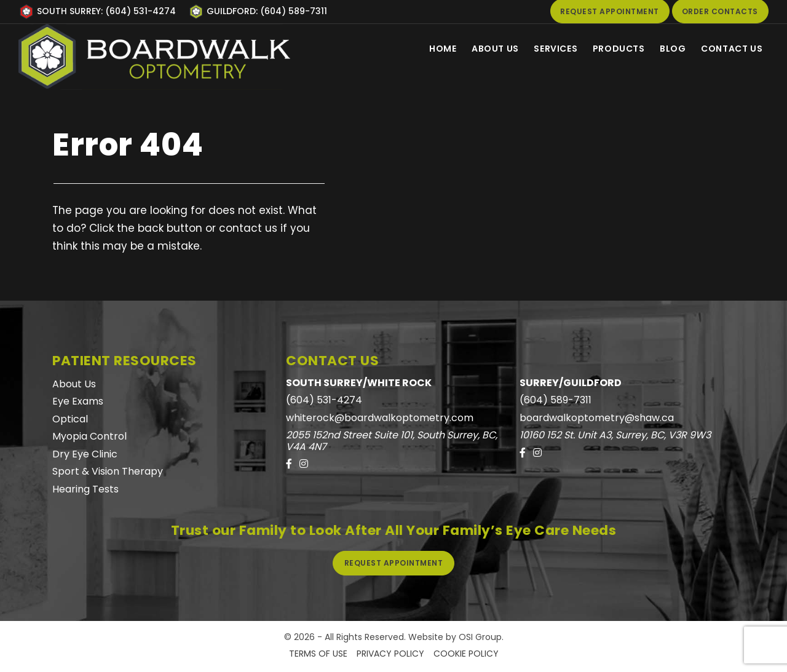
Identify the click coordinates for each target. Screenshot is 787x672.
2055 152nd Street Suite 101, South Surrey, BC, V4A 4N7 (392, 441)
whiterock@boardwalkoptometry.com (380, 418)
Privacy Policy (390, 654)
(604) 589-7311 (556, 400)
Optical (70, 419)
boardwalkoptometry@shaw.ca (597, 418)
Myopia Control (89, 436)
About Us (481, 49)
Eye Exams (78, 401)
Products (611, 49)
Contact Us (730, 49)
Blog (668, 49)
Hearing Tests (85, 489)
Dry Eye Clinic (85, 454)
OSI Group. (481, 637)
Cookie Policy (466, 654)
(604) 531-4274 (324, 400)
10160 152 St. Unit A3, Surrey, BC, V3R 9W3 (615, 435)
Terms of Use (318, 654)
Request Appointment (394, 563)
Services (544, 49)
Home (425, 49)
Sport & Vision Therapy (108, 471)
